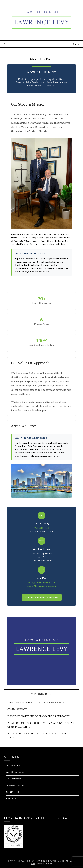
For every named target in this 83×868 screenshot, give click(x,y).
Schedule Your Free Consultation (42, 597)
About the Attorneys (15, 772)
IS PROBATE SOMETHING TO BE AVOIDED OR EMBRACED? (39, 716)
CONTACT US (13, 792)
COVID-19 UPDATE (17, 709)
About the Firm (13, 765)
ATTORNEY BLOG (15, 785)
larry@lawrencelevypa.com (42, 582)
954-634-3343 (42, 528)
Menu (76, 44)
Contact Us (11, 799)
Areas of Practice (14, 779)
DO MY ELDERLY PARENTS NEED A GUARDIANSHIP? (36, 702)
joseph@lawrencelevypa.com (42, 586)
